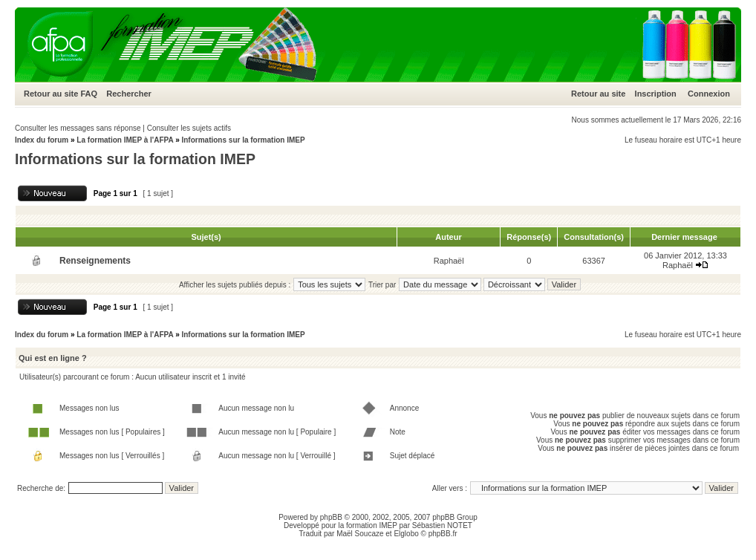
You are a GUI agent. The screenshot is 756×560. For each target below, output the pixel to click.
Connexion (709, 94)
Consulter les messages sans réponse (78, 128)
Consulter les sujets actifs (189, 128)
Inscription (656, 94)
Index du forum (42, 140)
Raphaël (449, 261)
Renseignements (95, 261)
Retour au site (51, 94)
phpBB (331, 517)
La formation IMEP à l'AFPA (125, 140)
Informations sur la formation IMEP (243, 140)
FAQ (89, 94)
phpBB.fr (443, 534)
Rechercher (129, 94)
